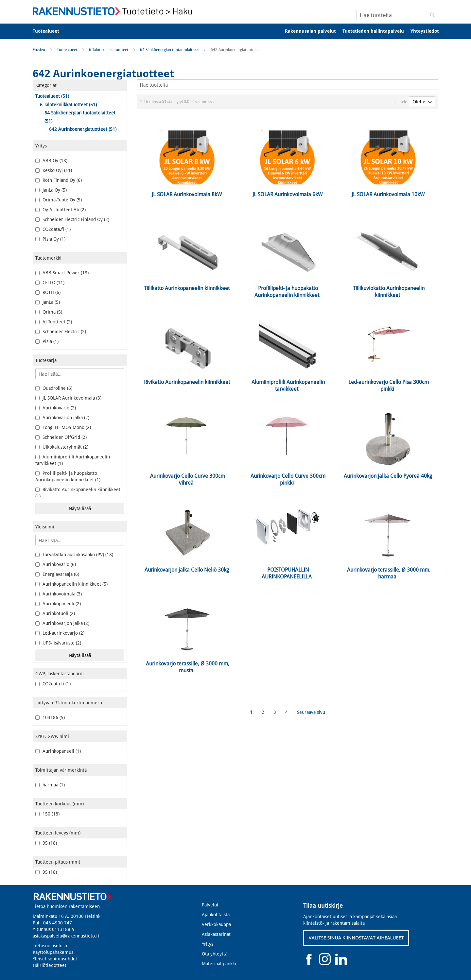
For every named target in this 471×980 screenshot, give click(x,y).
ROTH (48, 292)
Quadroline (54, 388)
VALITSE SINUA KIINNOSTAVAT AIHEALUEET (356, 938)
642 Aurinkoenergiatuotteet (83, 129)
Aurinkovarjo (56, 408)
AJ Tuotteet (54, 322)
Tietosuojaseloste (51, 946)
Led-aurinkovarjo (60, 633)
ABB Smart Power (62, 273)
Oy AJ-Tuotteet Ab (61, 210)
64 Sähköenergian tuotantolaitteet (170, 50)
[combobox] (397, 15)
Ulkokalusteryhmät (62, 447)
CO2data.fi (53, 229)
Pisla (47, 341)
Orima (49, 312)
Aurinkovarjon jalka (62, 418)
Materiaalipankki (219, 964)
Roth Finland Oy (59, 180)
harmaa (50, 785)
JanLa (48, 302)
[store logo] (114, 11)
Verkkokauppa (216, 924)
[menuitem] (50, 31)
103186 (50, 717)
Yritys (208, 944)
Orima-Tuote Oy (59, 200)
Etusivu (39, 50)
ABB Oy (51, 161)
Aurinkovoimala (59, 594)
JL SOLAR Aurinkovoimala (68, 398)
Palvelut (210, 905)
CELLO (50, 283)
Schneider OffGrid (61, 437)
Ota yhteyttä (215, 954)
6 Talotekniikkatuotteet (109, 50)
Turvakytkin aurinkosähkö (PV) (74, 555)
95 (46, 843)
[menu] (235, 31)
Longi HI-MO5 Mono (63, 427)
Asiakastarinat (216, 934)
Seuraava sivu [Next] (311, 712)
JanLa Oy (51, 190)
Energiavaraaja (57, 574)
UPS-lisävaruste (58, 643)
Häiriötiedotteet (50, 965)
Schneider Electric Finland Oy (72, 219)
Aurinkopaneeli (58, 604)
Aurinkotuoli (55, 613)
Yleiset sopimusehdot (55, 959)
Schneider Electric (61, 332)
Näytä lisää (80, 508)
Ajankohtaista (216, 915)
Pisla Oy (50, 239)
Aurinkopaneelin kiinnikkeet (71, 584)
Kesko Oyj (54, 170)
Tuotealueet (68, 50)
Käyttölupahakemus (53, 952)
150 (47, 814)
